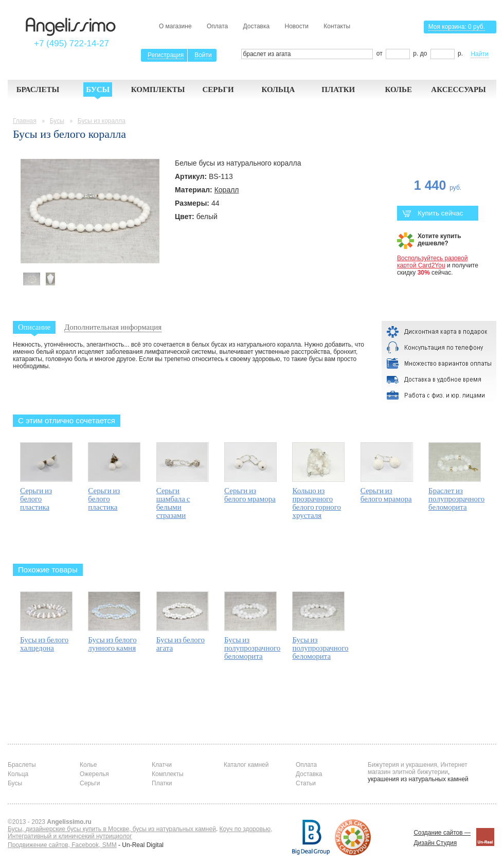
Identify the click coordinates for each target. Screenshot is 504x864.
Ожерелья (94, 774)
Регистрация (166, 55)
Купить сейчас (433, 213)
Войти (203, 55)
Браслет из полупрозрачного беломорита (456, 499)
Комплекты (158, 89)
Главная (25, 121)
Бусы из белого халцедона (44, 644)
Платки (338, 89)
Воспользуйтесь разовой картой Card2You (432, 262)
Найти (479, 54)
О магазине (175, 26)
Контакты (337, 26)
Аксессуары (458, 89)
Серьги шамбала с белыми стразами (173, 503)
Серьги (218, 89)
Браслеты (38, 89)
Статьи (306, 783)
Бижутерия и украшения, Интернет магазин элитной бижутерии (418, 768)
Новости (296, 26)
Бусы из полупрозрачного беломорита (252, 648)
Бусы (98, 89)
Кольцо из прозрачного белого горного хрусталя (317, 503)
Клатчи (162, 765)
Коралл (227, 190)
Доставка (257, 26)
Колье (398, 89)
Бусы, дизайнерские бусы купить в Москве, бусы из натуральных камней (112, 829)
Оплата (217, 26)
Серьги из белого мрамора (250, 495)
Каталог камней (246, 765)
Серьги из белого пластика (36, 499)
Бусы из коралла (102, 121)
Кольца (278, 89)
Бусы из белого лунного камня (112, 644)
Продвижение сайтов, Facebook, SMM (62, 845)
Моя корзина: (457, 27)
